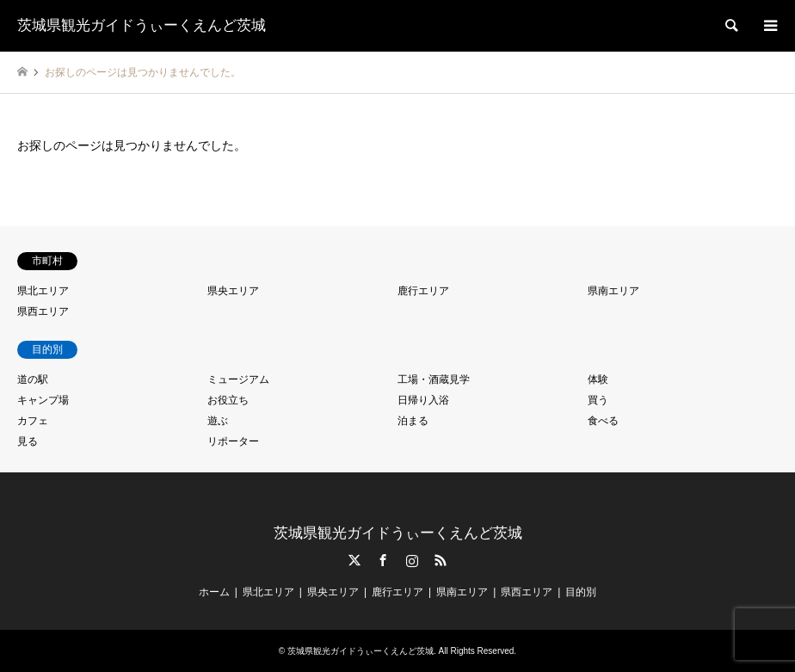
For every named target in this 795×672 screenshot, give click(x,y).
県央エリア (233, 291)
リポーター (233, 441)
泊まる (413, 421)
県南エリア (613, 291)
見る (28, 441)
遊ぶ (218, 421)
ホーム (214, 592)
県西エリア (43, 311)
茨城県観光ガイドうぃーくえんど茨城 (398, 533)
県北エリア (43, 291)
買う (598, 400)
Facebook (383, 560)
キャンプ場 (43, 400)
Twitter (354, 560)
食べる (603, 421)
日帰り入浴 (423, 400)
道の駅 (33, 379)
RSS (441, 560)
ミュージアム (238, 379)
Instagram (412, 560)
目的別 (581, 592)
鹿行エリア (423, 291)
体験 (598, 379)
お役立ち (228, 400)
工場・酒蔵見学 (434, 379)
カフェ (33, 421)
